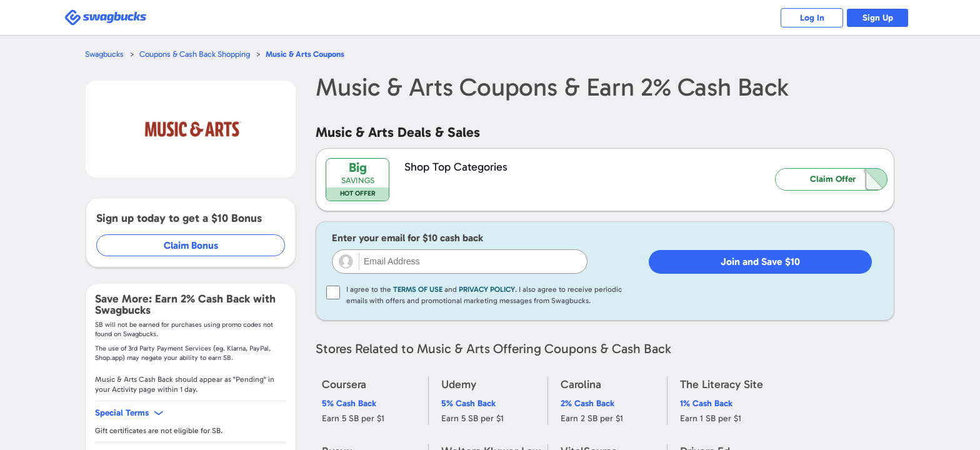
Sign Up (878, 18)
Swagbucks (104, 54)
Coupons (305, 54)
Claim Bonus (191, 245)
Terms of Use (418, 289)
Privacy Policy (487, 289)
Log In (812, 18)
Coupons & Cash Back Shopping (195, 54)
